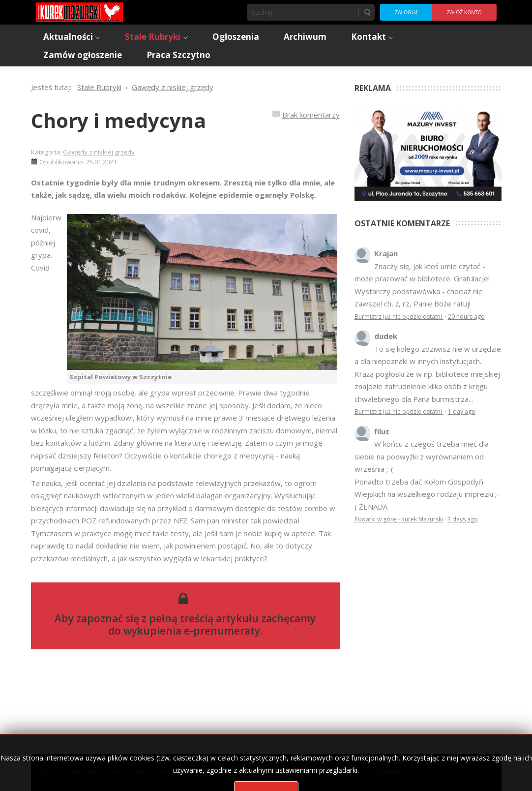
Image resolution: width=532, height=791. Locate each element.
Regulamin (388, 772)
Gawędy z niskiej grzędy (99, 152)
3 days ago (463, 519)
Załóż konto (464, 13)
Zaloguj (406, 13)
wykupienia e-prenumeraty (192, 631)
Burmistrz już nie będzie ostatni (399, 317)
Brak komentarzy (311, 115)
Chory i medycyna (118, 120)
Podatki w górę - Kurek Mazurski (399, 519)
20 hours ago (466, 317)
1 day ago (462, 411)
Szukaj (367, 12)
